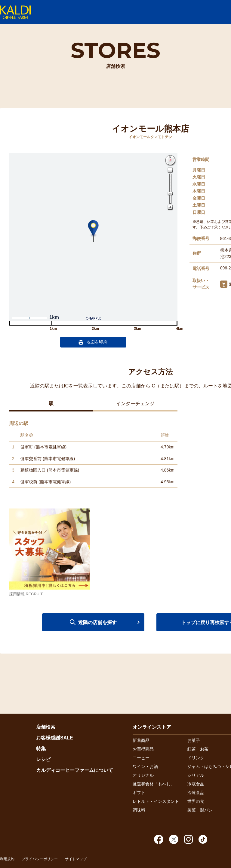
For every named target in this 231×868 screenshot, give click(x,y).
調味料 (139, 810)
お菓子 (194, 740)
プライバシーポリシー (40, 859)
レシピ (43, 759)
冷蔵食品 (196, 784)
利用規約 (7, 859)
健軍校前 (29, 482)
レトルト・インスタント (156, 801)
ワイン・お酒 (145, 766)
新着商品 (141, 740)
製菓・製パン (200, 810)
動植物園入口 (33, 470)
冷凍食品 (196, 793)
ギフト (139, 793)
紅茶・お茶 (198, 749)
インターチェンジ (135, 404)
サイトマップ (76, 859)
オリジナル (143, 775)
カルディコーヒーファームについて (75, 770)
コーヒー (141, 758)
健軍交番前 (31, 459)
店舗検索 (46, 727)
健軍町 (27, 447)
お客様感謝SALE (55, 738)
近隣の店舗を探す (97, 622)
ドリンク (196, 758)
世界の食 (196, 801)
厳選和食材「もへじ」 (154, 784)
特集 (41, 749)
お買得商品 (143, 749)
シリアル (196, 775)
